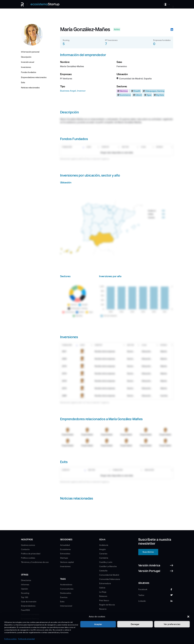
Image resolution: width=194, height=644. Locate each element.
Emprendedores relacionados (34, 77)
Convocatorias (67, 589)
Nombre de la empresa (105, 351)
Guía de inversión (29, 602)
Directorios (26, 580)
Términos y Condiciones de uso (35, 562)
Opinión (25, 589)
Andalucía (104, 545)
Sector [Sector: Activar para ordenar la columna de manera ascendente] (125, 147)
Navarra (103, 609)
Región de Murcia (107, 605)
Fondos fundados (29, 72)
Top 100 (25, 597)
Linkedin (142, 601)
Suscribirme (148, 552)
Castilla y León (106, 562)
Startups (64, 558)
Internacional (66, 606)
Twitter (141, 595)
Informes (25, 585)
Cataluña (103, 571)
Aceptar (98, 624)
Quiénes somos (28, 545)
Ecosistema (65, 549)
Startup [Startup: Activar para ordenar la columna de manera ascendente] (105, 147)
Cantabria (104, 558)
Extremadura (105, 583)
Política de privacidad (26, 639)
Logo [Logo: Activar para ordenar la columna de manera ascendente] (89, 147)
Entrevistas (65, 554)
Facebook (143, 589)
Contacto (25, 549)
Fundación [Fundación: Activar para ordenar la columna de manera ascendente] (67, 147)
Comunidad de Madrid (109, 575)
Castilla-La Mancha (108, 566)
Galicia (102, 588)
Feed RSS (25, 610)
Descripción (26, 57)
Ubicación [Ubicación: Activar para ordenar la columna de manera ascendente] (149, 470)
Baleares (103, 596)
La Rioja (103, 592)
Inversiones (26, 67)
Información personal (30, 52)
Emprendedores (28, 606)
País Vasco (104, 600)
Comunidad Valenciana (110, 579)
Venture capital (67, 562)
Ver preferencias (172, 624)
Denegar (135, 624)
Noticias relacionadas (30, 88)
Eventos (64, 597)
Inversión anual (28, 62)
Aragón (102, 549)
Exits (23, 82)
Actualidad (65, 545)
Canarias (103, 554)
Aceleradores (66, 585)
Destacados (66, 593)
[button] (188, 617)
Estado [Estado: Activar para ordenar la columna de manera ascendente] (160, 147)
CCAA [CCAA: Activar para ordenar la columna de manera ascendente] (143, 147)
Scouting (25, 593)
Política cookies (10, 639)
